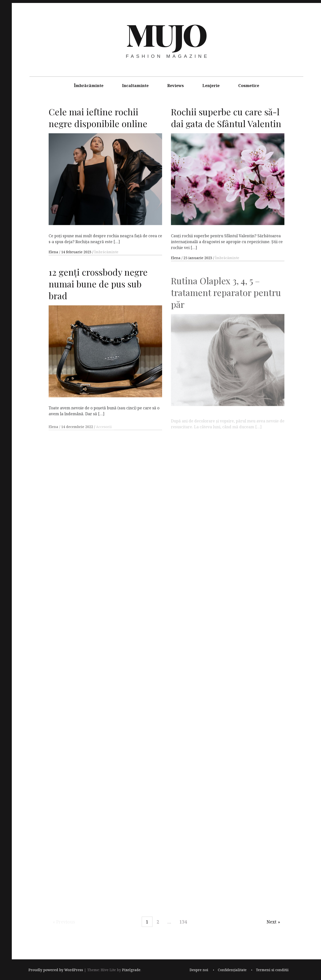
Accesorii (104, 433)
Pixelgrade (131, 970)
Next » (273, 922)
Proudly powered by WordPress (56, 970)
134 (183, 922)
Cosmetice (249, 86)
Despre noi (199, 970)
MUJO (166, 34)
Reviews (175, 86)
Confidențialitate (232, 970)
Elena (54, 252)
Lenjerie (211, 86)
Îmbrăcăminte (89, 86)
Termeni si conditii (272, 970)
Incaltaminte (135, 86)
